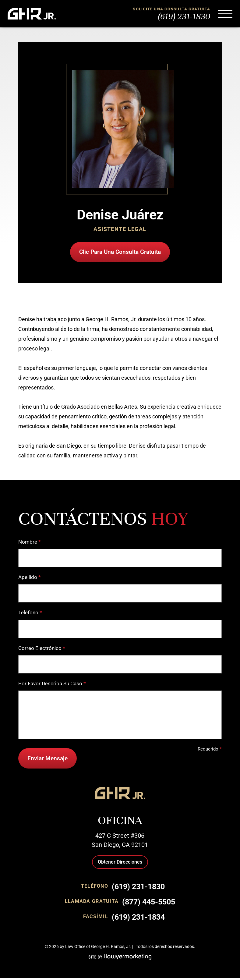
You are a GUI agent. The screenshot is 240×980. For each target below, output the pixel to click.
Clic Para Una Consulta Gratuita (120, 252)
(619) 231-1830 (184, 16)
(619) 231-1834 (138, 919)
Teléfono (30, 614)
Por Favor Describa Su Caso (52, 685)
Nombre (30, 543)
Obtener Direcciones (120, 864)
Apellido (30, 578)
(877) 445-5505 (149, 904)
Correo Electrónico (42, 649)
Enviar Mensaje (48, 760)
